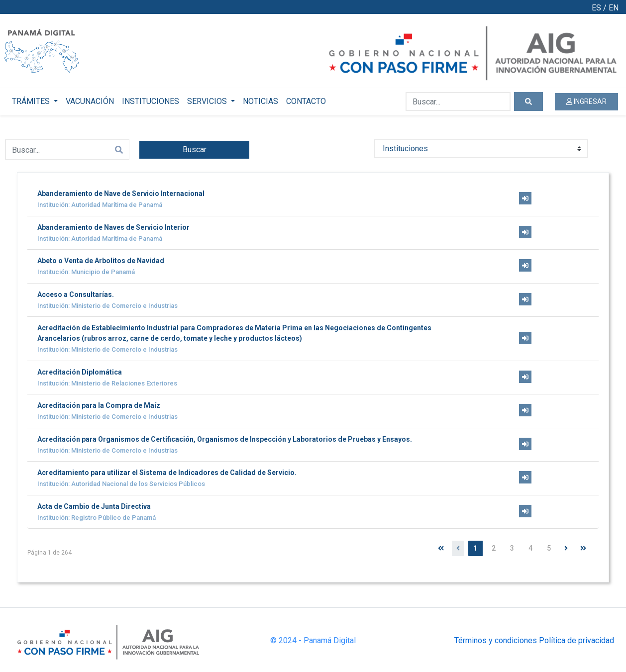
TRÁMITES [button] (32, 101)
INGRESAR (586, 101)
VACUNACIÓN (90, 101)
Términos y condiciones (496, 640)
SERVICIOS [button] (208, 101)
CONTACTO (306, 101)
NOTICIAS (261, 101)
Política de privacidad (576, 640)
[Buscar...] (458, 101)
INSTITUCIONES (151, 101)
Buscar (195, 149)
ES (596, 8)
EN (614, 8)
